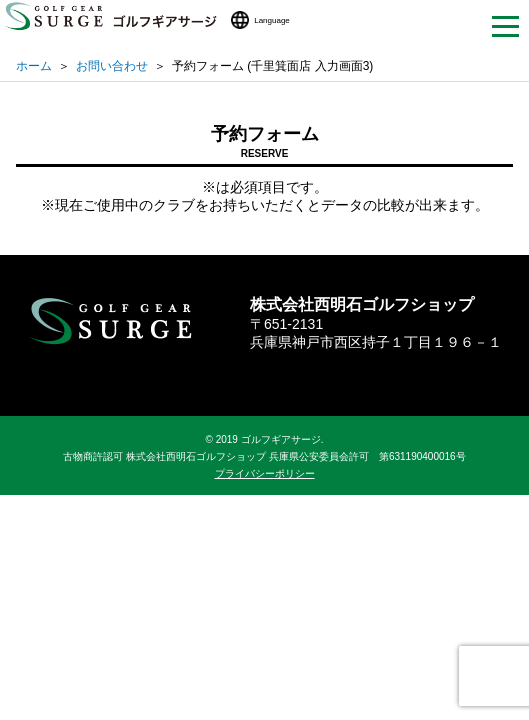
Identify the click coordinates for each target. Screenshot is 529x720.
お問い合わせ (112, 66)
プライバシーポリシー (265, 473)
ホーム (34, 66)
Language (272, 20)
